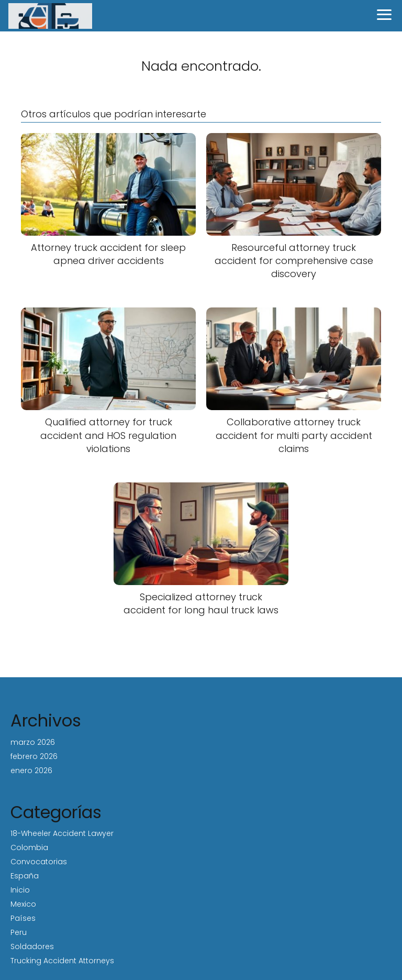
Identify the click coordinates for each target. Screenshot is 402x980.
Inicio (20, 890)
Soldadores (32, 946)
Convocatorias (39, 862)
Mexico (23, 904)
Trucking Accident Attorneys (62, 961)
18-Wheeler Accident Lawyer (62, 833)
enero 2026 (31, 770)
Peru (19, 932)
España (25, 876)
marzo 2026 (33, 742)
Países (23, 918)
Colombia (29, 847)
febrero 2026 (34, 756)
